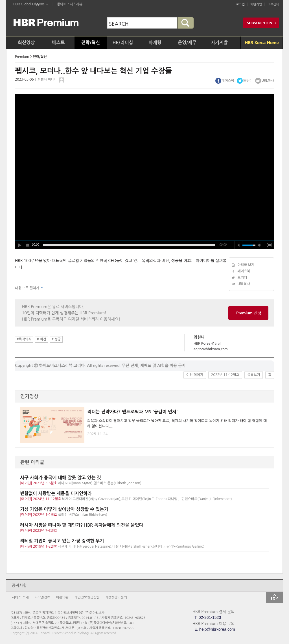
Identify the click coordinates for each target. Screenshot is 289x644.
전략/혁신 (91, 43)
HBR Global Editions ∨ (31, 4)
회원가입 (256, 4)
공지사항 (19, 585)
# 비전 (41, 339)
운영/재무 (187, 43)
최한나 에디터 (48, 79)
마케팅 (155, 43)
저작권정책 (42, 597)
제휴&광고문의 (116, 597)
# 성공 (56, 339)
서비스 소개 (20, 597)
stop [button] (28, 245)
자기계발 (219, 43)
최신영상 (26, 43)
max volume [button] (260, 245)
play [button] (19, 245)
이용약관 (62, 597)
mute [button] (239, 245)
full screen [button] (270, 245)
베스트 (58, 43)
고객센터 (273, 4)
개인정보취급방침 (87, 597)
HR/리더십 (123, 43)
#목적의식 (24, 339)
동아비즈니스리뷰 (70, 4)
